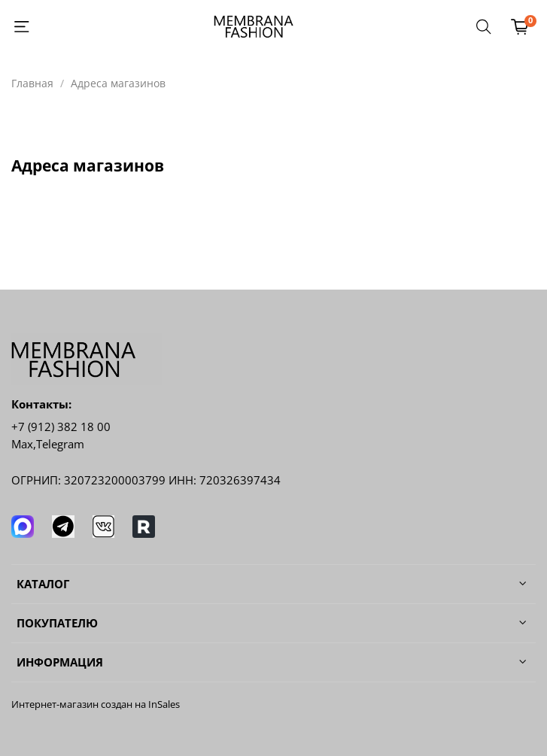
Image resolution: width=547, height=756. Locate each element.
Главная (32, 83)
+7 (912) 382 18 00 (61, 427)
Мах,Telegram (48, 444)
